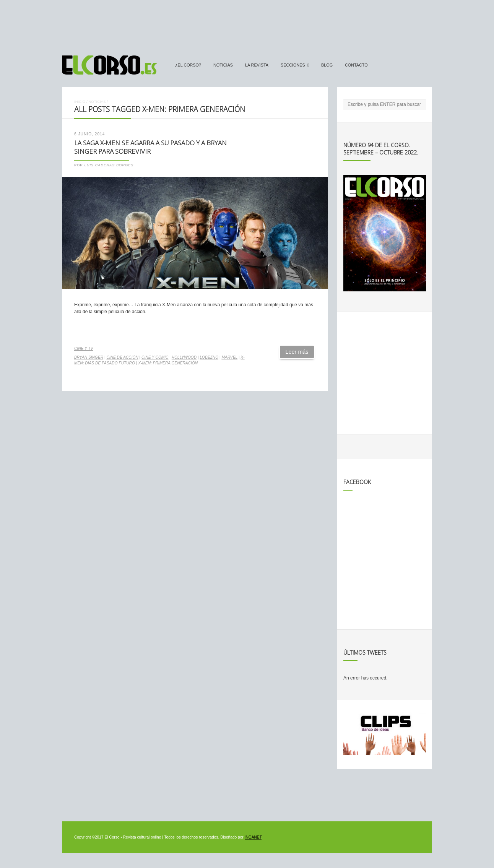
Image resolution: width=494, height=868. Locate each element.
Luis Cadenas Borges (109, 165)
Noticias (223, 65)
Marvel (229, 357)
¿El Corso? (188, 65)
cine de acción (122, 357)
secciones (293, 65)
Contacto (356, 65)
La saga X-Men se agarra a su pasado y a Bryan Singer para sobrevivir (150, 147)
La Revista (257, 65)
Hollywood (184, 357)
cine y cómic (155, 357)
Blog (327, 65)
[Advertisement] (247, 24)
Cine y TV (84, 349)
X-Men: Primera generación (168, 363)
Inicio (80, 102)
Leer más (297, 352)
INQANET (253, 837)
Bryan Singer (89, 357)
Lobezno (209, 357)
